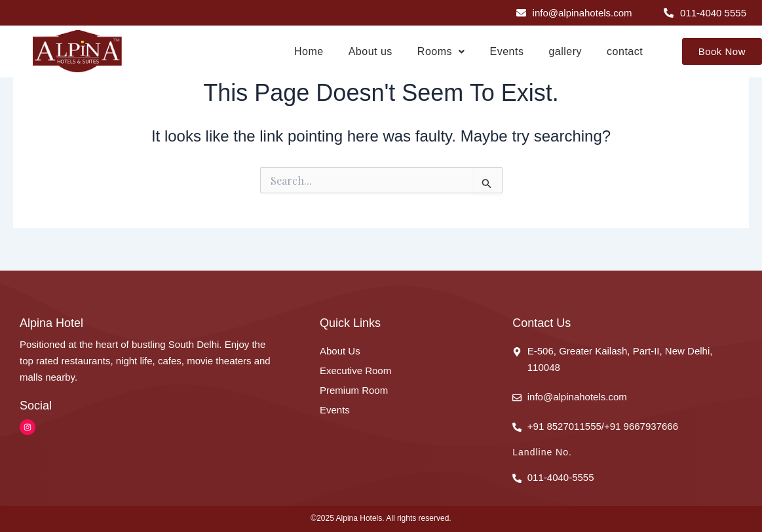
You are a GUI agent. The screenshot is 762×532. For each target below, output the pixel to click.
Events (507, 51)
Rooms (441, 51)
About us (371, 51)
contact (625, 51)
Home (309, 51)
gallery (565, 51)
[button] (441, 52)
